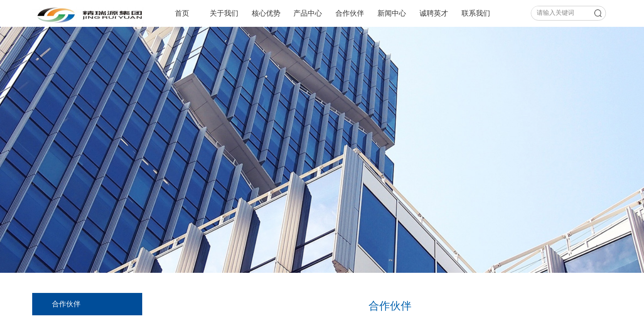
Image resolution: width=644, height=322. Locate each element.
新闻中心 (392, 13)
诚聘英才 (434, 13)
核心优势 (266, 13)
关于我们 (224, 13)
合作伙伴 (350, 13)
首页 (182, 13)
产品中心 (308, 13)
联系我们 (476, 13)
